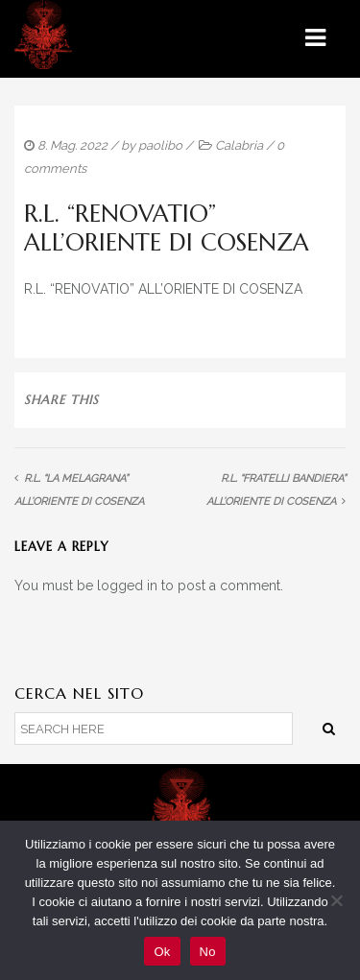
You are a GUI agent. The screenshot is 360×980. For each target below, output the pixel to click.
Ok (162, 952)
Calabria (239, 145)
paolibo (160, 145)
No (208, 952)
